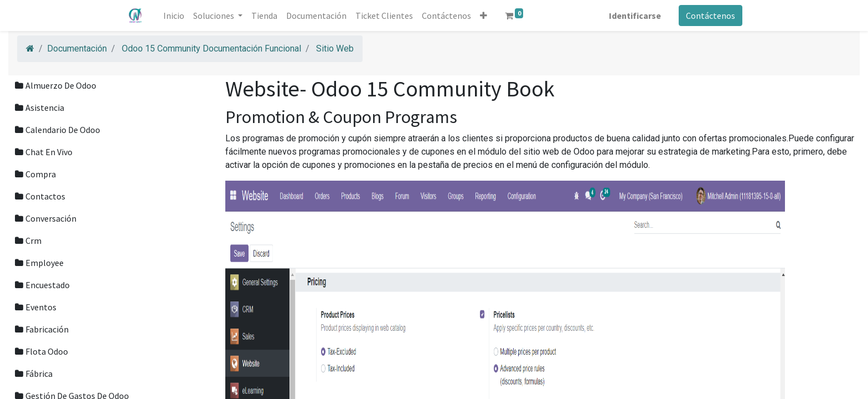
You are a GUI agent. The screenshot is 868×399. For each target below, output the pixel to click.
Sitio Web (335, 48)
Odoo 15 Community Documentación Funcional (211, 48)
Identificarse (634, 16)
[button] (485, 16)
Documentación (77, 48)
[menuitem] (175, 16)
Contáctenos (709, 16)
